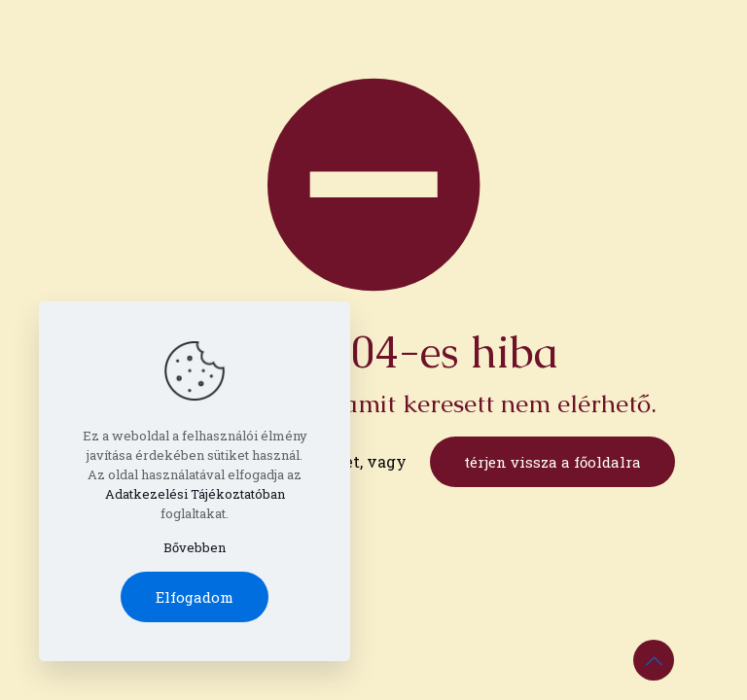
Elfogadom (195, 597)
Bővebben (195, 547)
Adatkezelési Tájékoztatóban (195, 494)
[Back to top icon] (654, 660)
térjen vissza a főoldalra (552, 462)
